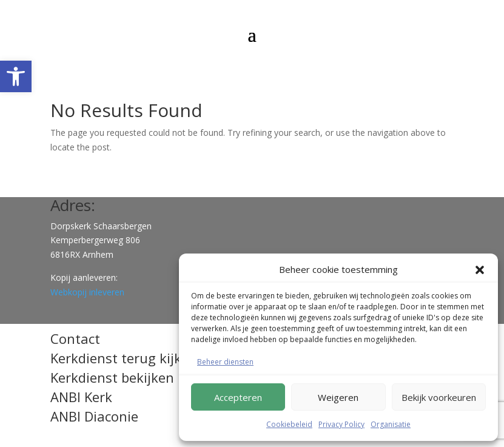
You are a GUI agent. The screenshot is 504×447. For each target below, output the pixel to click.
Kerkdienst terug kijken (124, 358)
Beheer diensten (225, 362)
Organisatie (391, 424)
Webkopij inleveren (87, 292)
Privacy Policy (341, 424)
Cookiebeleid (289, 424)
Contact (75, 338)
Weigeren (338, 397)
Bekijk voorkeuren (439, 397)
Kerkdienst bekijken (112, 377)
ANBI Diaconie (94, 416)
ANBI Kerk (81, 397)
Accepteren (238, 397)
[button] (16, 76)
